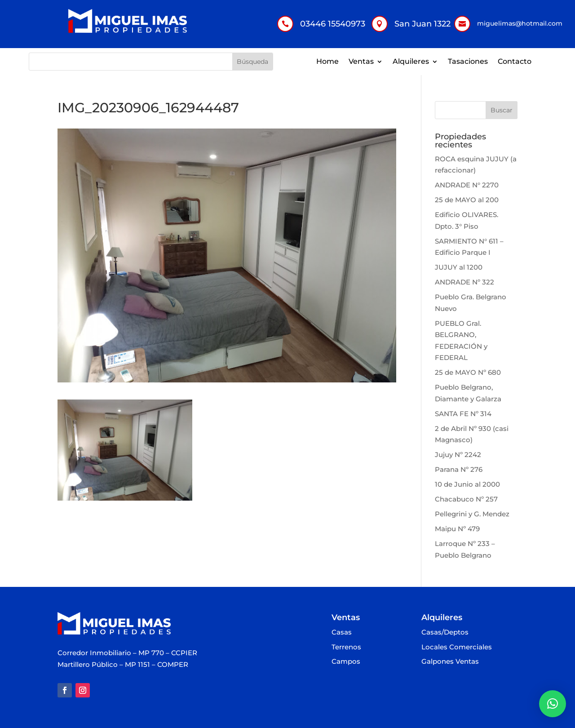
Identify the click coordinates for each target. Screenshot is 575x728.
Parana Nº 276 (459, 469)
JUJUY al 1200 (459, 267)
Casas (342, 633)
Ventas (361, 62)
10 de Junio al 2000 (467, 484)
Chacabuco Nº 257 (466, 499)
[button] (553, 704)
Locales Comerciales (457, 647)
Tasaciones (468, 62)
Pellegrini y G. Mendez (472, 514)
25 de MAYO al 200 (467, 200)
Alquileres (411, 62)
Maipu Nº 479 (457, 529)
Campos (346, 662)
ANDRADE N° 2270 (467, 185)
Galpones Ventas (450, 662)
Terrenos (346, 647)
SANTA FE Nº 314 (463, 414)
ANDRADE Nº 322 (464, 282)
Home (327, 62)
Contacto (515, 62)
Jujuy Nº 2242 (458, 455)
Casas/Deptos (445, 633)
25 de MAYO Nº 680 (468, 372)
